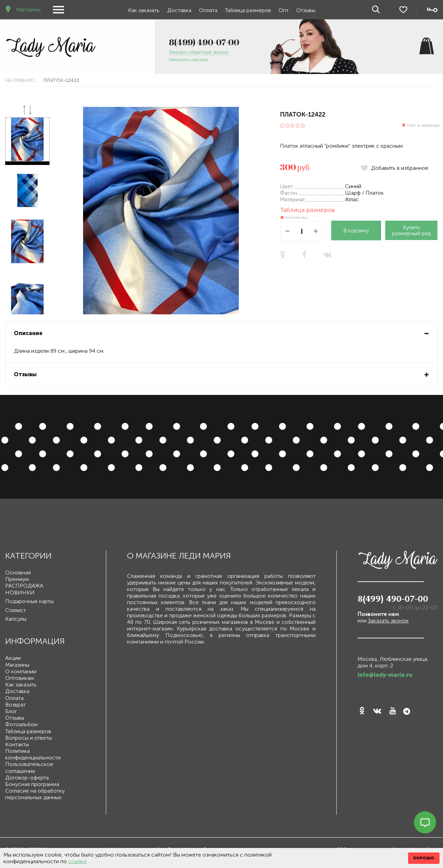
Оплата (208, 10)
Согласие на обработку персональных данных (35, 794)
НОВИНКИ (20, 593)
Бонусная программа (32, 784)
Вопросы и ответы (29, 738)
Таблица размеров (248, 10)
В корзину (356, 230)
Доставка (179, 10)
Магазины (28, 10)
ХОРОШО (424, 858)
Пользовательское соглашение (29, 767)
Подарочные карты (29, 601)
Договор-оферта (27, 778)
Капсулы (16, 619)
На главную (20, 80)
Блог (11, 711)
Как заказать (144, 10)
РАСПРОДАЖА (24, 586)
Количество (296, 218)
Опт (284, 10)
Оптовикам (20, 678)
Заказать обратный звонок (199, 53)
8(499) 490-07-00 (204, 42)
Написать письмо (189, 60)
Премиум (17, 579)
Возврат (15, 705)
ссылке (77, 861)
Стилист (16, 610)
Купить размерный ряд (411, 230)
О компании (21, 671)
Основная (18, 572)
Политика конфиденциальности (33, 754)
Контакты (17, 744)
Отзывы (306, 10)
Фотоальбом (21, 724)
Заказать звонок (388, 621)
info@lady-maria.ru (385, 675)
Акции (13, 658)
